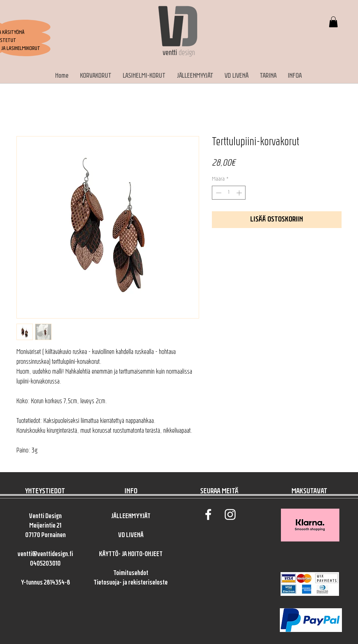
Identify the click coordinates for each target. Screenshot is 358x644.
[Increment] (240, 193)
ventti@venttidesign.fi (45, 554)
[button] (333, 22)
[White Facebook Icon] (208, 514)
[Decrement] (218, 193)
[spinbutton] (229, 193)
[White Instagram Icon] (230, 514)
